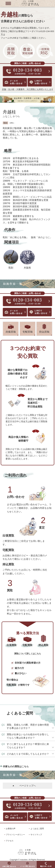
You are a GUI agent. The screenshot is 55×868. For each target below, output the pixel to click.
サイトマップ (36, 835)
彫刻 (11, 268)
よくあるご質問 (37, 829)
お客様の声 (11, 829)
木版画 (27, 268)
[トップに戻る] (30, 5)
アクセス (10, 841)
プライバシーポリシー (15, 835)
